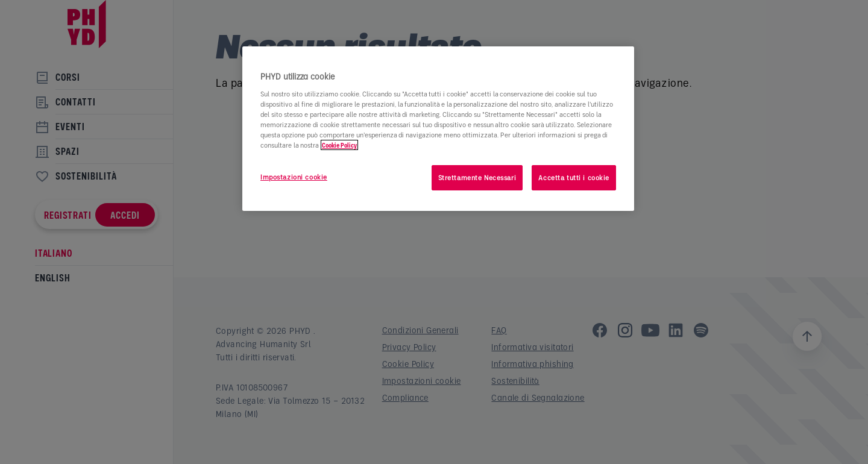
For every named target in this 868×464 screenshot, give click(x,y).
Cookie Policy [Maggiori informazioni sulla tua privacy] (339, 145)
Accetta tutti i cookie (574, 177)
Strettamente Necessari (477, 177)
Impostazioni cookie (294, 177)
